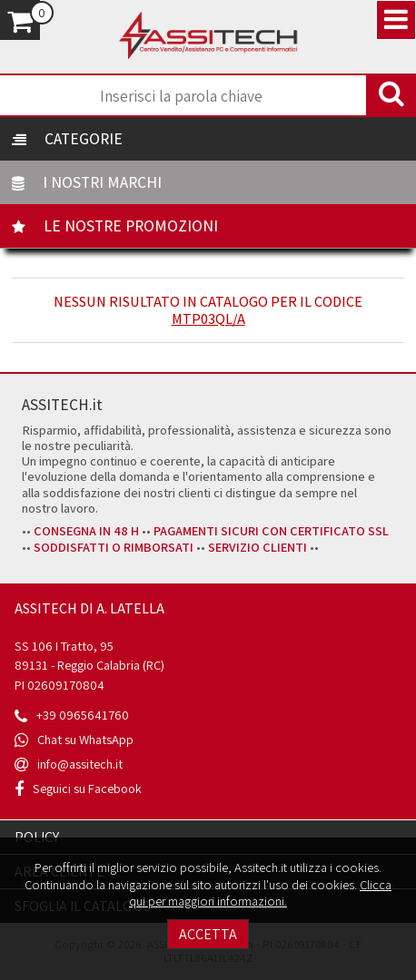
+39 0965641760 (83, 715)
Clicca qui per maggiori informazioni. (260, 893)
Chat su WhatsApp (85, 739)
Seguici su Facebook (87, 788)
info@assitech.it (80, 764)
